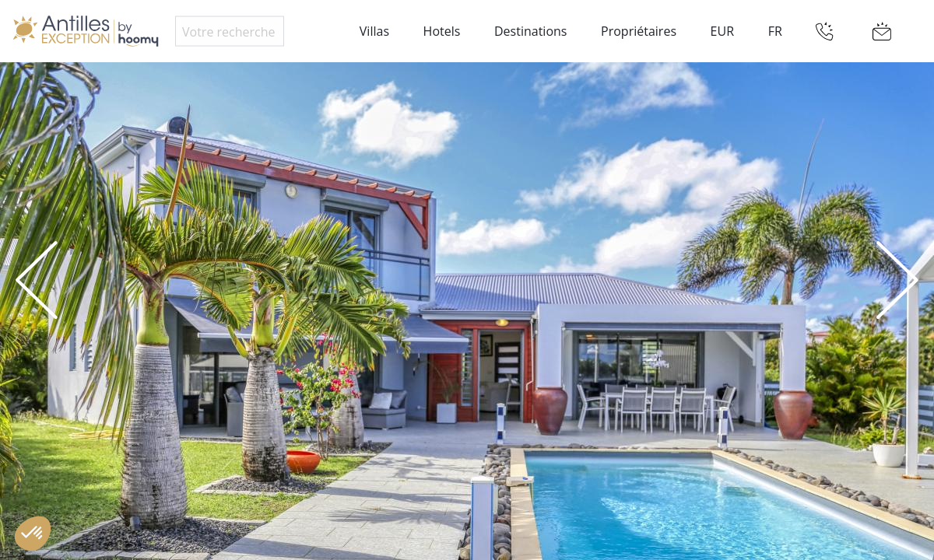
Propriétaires (639, 31)
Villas (374, 31)
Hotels (442, 31)
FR (775, 31)
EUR (722, 31)
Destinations (530, 31)
